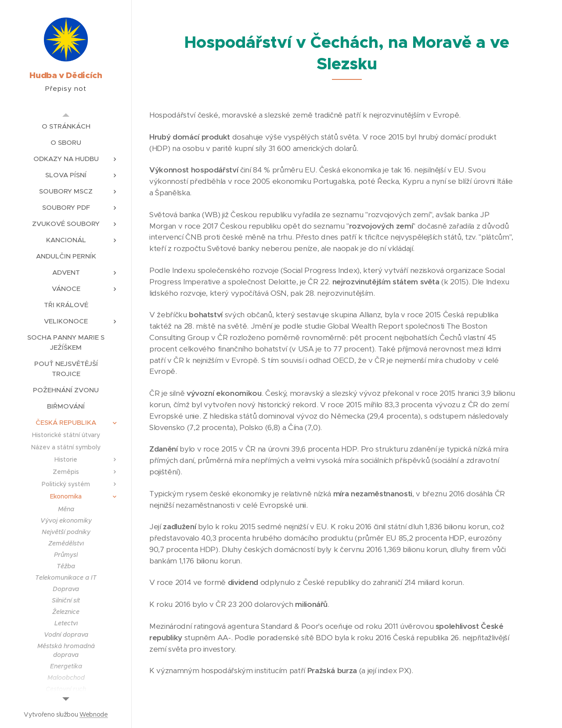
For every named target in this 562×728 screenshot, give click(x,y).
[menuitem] (66, 126)
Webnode (94, 714)
